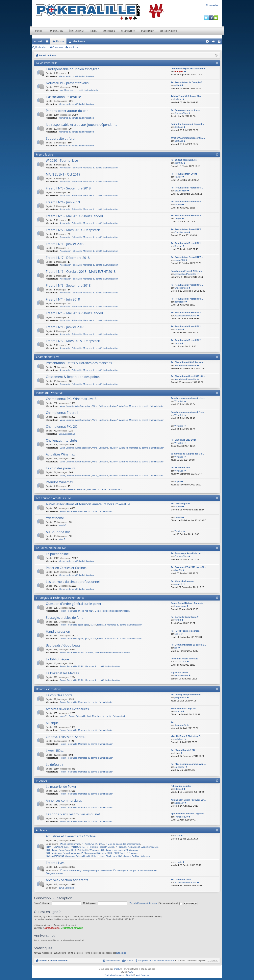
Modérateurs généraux (72, 928)
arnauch (178, 584)
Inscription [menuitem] (220, 42)
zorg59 (178, 218)
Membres (78, 41)
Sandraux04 (180, 725)
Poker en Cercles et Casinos (66, 568)
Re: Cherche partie (180, 503)
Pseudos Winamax (59, 482)
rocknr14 (89, 611)
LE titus (178, 330)
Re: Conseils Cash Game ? (185, 617)
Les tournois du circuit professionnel (73, 582)
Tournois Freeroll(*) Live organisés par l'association (87, 870)
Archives (41, 830)
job (61, 90)
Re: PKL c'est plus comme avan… (188, 764)
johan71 (63, 539)
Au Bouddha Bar (58, 532)
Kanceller (121, 953)
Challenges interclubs (62, 441)
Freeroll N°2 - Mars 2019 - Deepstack (73, 230)
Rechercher (41, 47)
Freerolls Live (44, 154)
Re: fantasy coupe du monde (186, 695)
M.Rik (81, 611)
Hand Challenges (108, 856)
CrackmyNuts (181, 113)
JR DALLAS (180, 662)
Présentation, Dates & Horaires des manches (79, 363)
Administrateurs (52, 928)
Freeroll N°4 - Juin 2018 (63, 300)
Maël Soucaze (142, 975)
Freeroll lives (55, 863)
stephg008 (179, 260)
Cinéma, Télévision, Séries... (66, 737)
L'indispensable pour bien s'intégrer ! (73, 69)
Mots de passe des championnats (124, 844)
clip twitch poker (179, 673)
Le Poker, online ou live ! (52, 548)
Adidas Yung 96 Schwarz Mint (186, 96)
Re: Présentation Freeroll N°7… (187, 257)
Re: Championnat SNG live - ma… (188, 362)
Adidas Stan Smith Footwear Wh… (189, 800)
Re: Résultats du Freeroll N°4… (187, 202)
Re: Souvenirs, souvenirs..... (185, 110)
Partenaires (148, 31)
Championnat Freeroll (62, 413)
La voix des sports (59, 695)
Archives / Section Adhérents (67, 880)
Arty (131, 972)
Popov (178, 481)
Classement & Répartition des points (73, 377)
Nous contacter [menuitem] (113, 961)
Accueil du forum (47, 55)
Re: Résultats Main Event (184, 174)
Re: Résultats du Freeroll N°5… (187, 188)
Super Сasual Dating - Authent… (188, 603)
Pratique (41, 781)
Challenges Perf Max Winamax (135, 856)
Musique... (53, 723)
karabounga (180, 606)
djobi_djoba (84, 625)
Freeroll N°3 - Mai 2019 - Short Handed (74, 216)
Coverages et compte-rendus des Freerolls (136, 870)
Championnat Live (48, 357)
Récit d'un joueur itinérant (184, 659)
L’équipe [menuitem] (129, 961)
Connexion (213, 5)
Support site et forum (62, 139)
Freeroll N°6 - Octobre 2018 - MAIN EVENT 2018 (81, 272)
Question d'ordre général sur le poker (74, 604)
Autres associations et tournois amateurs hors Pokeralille (88, 504)
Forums (60, 41)
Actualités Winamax (60, 454)
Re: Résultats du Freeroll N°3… (187, 215)
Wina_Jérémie (67, 406)
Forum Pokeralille (68, 511)
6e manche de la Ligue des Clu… (188, 454)
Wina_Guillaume (100, 406)
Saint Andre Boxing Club (183, 708)
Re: (172, 722)
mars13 (178, 711)
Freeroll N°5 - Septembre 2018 (68, 286)
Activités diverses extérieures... (69, 709)
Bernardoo (179, 302)
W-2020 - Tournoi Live (62, 161)
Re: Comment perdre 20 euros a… (188, 645)
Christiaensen (181, 232)
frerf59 (178, 343)
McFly (177, 634)
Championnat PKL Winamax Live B (71, 399)
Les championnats (71, 844)
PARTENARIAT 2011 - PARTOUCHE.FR (68, 847)
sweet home (55, 518)
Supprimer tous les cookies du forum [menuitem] (156, 961)
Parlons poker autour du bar (67, 111)
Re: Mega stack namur (182, 581)
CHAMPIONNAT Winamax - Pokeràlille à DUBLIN (72, 856)
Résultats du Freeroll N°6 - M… (187, 271)
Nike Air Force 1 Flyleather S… (187, 736)
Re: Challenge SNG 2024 (183, 440)
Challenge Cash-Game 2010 (62, 850)
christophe (179, 767)
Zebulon (178, 531)
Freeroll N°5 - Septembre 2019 (68, 188)
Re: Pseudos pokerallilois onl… (187, 553)
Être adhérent (77, 31)
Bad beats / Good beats (63, 646)
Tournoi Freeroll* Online (103, 847)
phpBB (117, 969)
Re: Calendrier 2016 (181, 879)
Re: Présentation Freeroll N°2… (187, 229)
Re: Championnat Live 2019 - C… (188, 376)
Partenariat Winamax (50, 393)
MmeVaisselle (181, 675)
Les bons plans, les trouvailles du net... (74, 814)
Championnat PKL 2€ (61, 427)
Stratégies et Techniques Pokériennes (60, 598)
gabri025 (179, 163)
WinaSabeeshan (83, 406)
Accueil (39, 31)
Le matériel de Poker (61, 787)
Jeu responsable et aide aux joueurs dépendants (81, 125)
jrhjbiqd (178, 99)
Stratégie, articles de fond (65, 618)
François (179, 71)
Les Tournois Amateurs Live (54, 498)
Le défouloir (55, 765)
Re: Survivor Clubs (180, 468)
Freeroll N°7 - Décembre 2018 (68, 258)
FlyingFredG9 (181, 817)
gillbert (178, 85)
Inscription (74, 47)
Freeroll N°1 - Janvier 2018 (65, 327)
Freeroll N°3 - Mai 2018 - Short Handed (74, 313)
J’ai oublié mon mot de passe (143, 903)
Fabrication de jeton (181, 786)
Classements (128, 31)
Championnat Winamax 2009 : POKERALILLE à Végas (110, 853)
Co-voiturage (68, 888)
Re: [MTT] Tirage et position (185, 631)
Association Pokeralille (71, 168)
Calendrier (109, 31)
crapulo (178, 177)
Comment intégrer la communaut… (189, 68)
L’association (56, 31)
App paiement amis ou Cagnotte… (188, 814)
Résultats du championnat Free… (188, 412)
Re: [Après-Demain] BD (183, 750)
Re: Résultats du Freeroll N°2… (187, 312)
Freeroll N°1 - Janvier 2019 (65, 244)
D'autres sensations (49, 689)
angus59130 (180, 191)
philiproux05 (180, 698)
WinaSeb (124, 406)
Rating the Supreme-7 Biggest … (188, 124)
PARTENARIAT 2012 (94, 844)
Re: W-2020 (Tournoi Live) (184, 160)
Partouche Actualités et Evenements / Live (138, 847)
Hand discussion (58, 632)
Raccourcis (48, 42)
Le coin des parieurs (61, 468)
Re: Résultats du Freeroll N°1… (187, 243)
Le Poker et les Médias (62, 673)
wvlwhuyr (179, 739)
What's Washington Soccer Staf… (188, 138)
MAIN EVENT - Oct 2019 (63, 175)
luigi (89, 716)
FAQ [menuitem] (209, 42)
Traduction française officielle (119, 975)
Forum (94, 31)
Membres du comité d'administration (76, 76)
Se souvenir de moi (170, 903)
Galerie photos (169, 31)
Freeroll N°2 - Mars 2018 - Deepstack (73, 341)
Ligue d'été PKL (56, 873)
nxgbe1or (179, 803)
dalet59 (178, 570)
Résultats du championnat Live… (188, 398)
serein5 (62, 525)
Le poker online (57, 554)
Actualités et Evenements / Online (71, 836)
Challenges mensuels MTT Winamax (120, 850)
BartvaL (178, 246)
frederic (178, 862)
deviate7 (114, 406)
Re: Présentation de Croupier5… (187, 82)
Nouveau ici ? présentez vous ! (68, 83)
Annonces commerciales (64, 801)
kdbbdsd (179, 789)
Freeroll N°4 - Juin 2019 (63, 202)
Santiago (179, 127)
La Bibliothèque (57, 659)
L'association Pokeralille (63, 97)
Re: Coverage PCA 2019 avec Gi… (188, 567)
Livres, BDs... (55, 751)
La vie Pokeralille (47, 63)
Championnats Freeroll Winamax (64, 853)
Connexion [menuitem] (214, 42)
